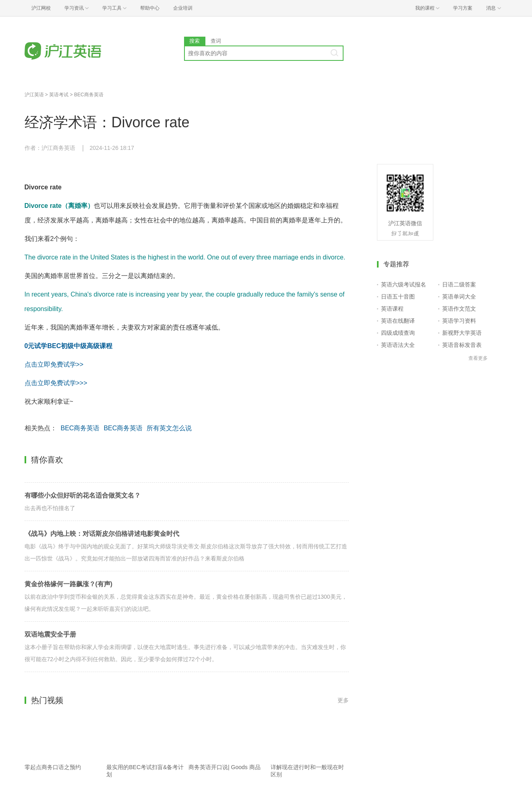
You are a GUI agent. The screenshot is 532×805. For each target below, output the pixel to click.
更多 (343, 700)
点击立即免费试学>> (54, 364)
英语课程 (392, 309)
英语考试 (59, 95)
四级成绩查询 (398, 333)
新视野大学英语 (462, 333)
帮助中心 (150, 8)
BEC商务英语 (89, 95)
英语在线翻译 (398, 321)
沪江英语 (34, 95)
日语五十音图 (398, 297)
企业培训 (183, 8)
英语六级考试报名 (404, 284)
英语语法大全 (398, 345)
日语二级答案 (459, 284)
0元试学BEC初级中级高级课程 (69, 346)
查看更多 (478, 358)
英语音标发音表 (462, 345)
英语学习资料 (459, 321)
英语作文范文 (459, 309)
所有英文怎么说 (169, 428)
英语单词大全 (459, 297)
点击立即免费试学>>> (56, 383)
